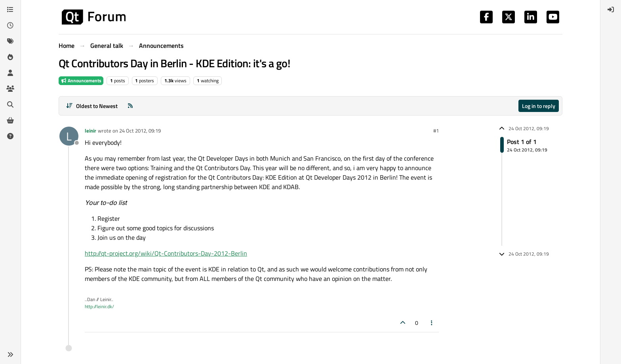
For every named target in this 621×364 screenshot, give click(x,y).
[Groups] (10, 89)
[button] (10, 355)
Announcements (81, 81)
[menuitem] (611, 9)
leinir (90, 131)
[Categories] (10, 9)
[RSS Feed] (130, 106)
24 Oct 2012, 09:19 (140, 131)
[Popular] (10, 57)
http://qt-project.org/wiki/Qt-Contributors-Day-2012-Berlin (166, 253)
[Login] (611, 9)
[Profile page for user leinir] (69, 136)
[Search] (10, 104)
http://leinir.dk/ (99, 306)
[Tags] (10, 41)
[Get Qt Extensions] (10, 120)
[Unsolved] (10, 136)
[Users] (10, 73)
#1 (436, 131)
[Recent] (10, 25)
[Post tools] (432, 323)
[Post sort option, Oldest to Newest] (92, 106)
